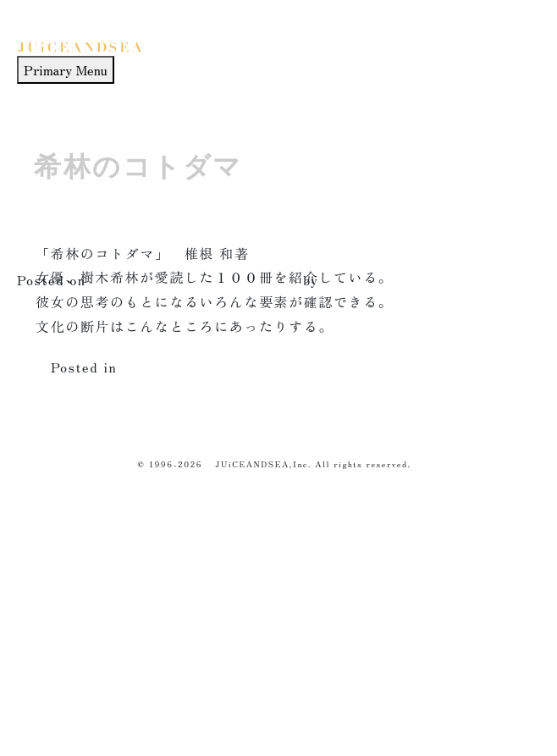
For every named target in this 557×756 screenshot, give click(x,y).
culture (147, 367)
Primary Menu (66, 69)
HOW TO (57, 559)
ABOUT (54, 678)
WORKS (54, 599)
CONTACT (59, 719)
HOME (48, 519)
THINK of (61, 638)
